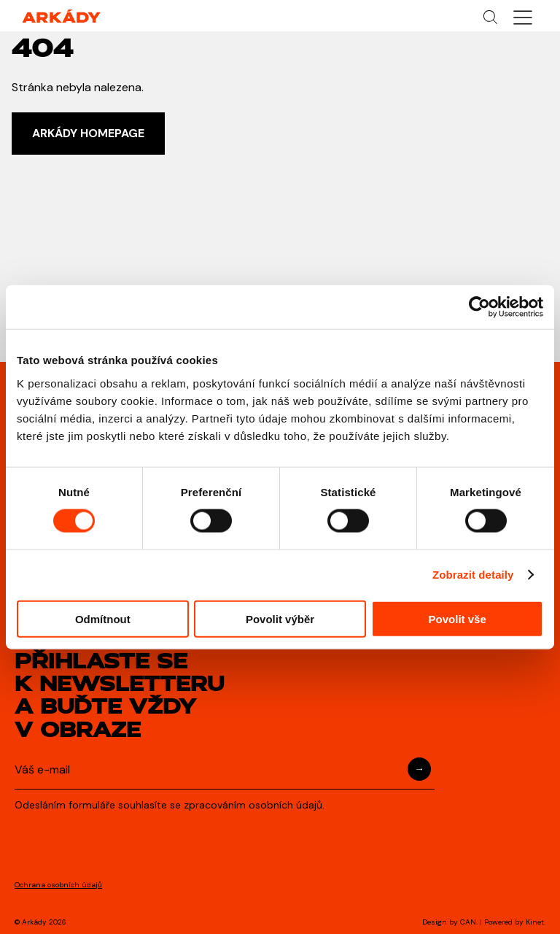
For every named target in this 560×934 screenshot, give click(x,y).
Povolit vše (458, 618)
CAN (468, 922)
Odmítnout (103, 618)
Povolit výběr (280, 618)
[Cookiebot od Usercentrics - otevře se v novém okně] (479, 307)
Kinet (535, 922)
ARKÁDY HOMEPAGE (88, 133)
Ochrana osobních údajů (58, 885)
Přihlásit (419, 769)
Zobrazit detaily (473, 575)
